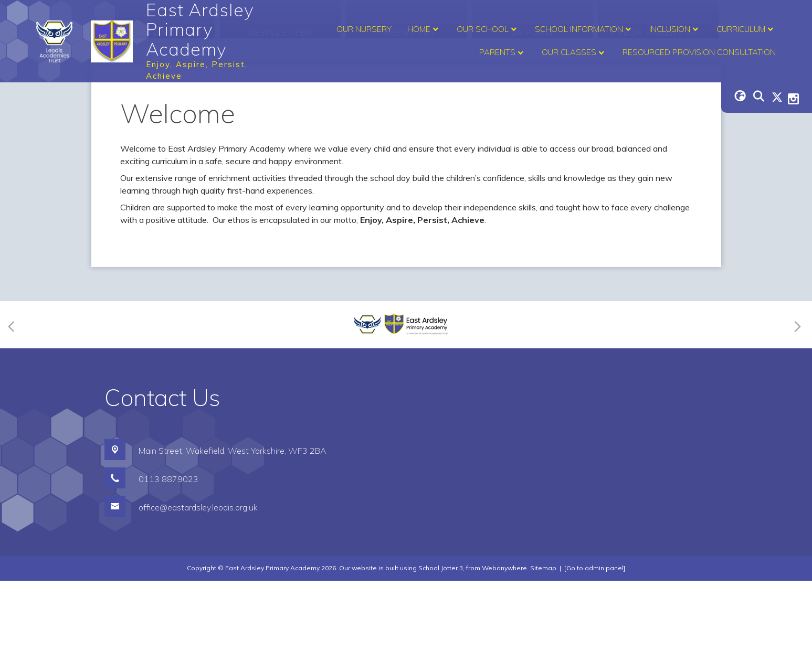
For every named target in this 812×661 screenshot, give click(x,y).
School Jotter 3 (441, 648)
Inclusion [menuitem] (675, 29)
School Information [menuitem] (584, 29)
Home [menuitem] (424, 29)
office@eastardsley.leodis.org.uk (198, 588)
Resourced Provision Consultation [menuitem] (699, 52)
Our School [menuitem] (488, 29)
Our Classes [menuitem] (574, 53)
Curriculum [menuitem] (746, 29)
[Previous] (14, 405)
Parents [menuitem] (503, 53)
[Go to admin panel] (595, 648)
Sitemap (543, 648)
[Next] (796, 405)
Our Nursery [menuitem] (364, 29)
